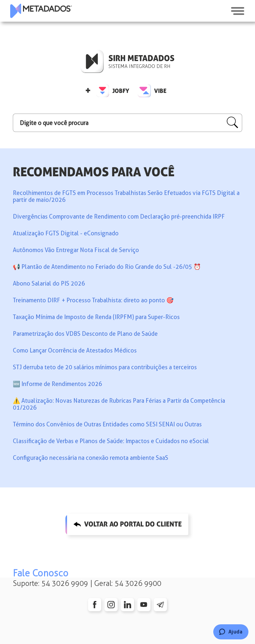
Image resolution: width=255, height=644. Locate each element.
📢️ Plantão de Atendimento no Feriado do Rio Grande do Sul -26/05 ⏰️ (107, 267)
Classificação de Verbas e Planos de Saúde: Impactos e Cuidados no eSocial (111, 441)
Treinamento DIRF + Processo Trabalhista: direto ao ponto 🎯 (93, 300)
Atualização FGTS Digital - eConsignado (66, 233)
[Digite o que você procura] (127, 123)
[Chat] (231, 632)
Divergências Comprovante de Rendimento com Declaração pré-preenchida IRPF (119, 216)
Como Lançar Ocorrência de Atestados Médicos (75, 350)
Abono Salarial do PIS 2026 (49, 283)
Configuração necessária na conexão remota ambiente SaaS (91, 458)
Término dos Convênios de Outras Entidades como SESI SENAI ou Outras (107, 424)
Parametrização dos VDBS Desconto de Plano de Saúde (85, 334)
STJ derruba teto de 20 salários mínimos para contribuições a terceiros (105, 367)
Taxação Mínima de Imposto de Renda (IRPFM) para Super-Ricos (96, 317)
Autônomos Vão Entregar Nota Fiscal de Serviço (76, 250)
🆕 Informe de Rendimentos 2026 (58, 384)
